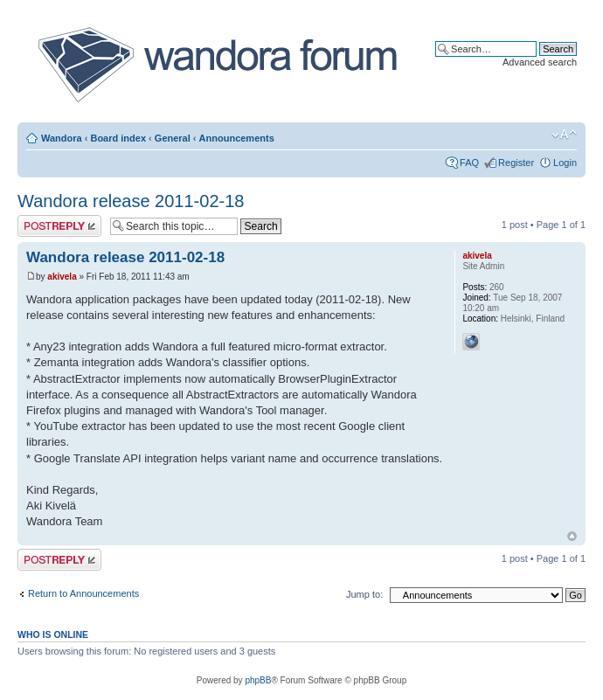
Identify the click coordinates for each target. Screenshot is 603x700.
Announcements (237, 138)
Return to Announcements (83, 593)
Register (516, 163)
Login (565, 163)
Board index (118, 138)
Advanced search (540, 62)
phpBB (258, 680)
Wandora (62, 138)
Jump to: (364, 594)
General (173, 138)
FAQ (469, 163)
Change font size (564, 135)
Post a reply (59, 226)
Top (572, 536)
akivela (62, 277)
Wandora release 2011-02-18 (131, 201)
